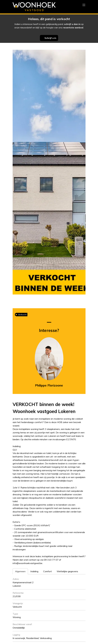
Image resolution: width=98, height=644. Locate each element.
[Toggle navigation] (84, 5)
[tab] (20, 571)
